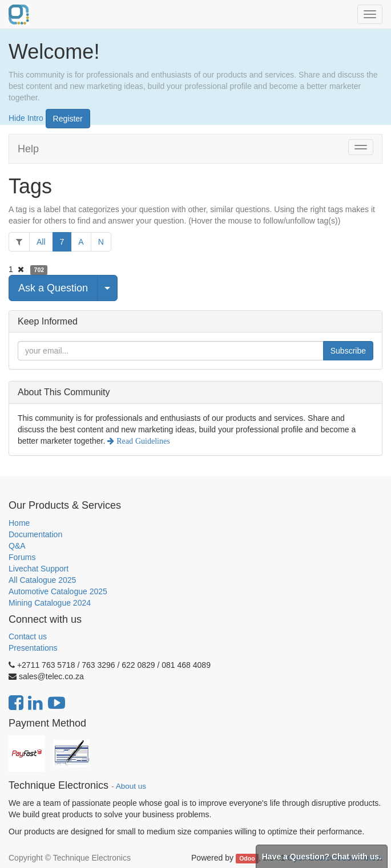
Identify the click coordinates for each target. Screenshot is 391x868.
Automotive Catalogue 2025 (58, 591)
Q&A (17, 546)
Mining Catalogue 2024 (50, 603)
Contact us (28, 636)
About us (131, 786)
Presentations (33, 648)
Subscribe (348, 351)
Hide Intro (26, 117)
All (41, 242)
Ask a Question (53, 288)
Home (19, 523)
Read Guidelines (142, 441)
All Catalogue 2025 (42, 580)
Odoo (247, 858)
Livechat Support (39, 569)
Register (68, 119)
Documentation (35, 534)
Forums (22, 557)
